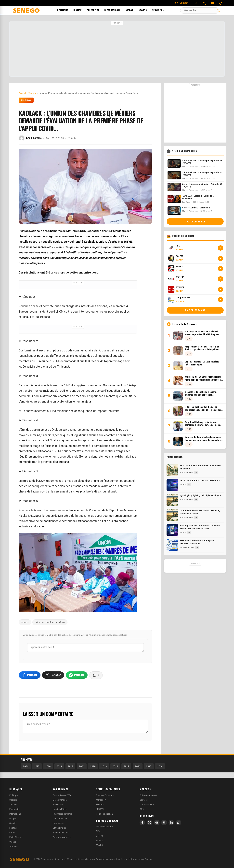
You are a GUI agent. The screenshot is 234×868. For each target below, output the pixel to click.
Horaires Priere (60, 809)
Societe (13, 800)
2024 (48, 766)
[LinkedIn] (171, 823)
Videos (13, 842)
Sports (147, 10)
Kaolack (25, 622)
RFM (98, 831)
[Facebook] (196, 3)
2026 (26, 766)
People (13, 818)
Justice (82, 10)
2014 (160, 766)
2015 (149, 766)
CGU (142, 809)
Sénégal (26, 100)
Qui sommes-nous (148, 795)
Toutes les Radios (105, 827)
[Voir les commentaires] (96, 675)
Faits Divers (15, 837)
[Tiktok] (221, 3)
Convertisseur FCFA (62, 795)
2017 (126, 766)
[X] (150, 823)
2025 (37, 766)
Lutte (12, 832)
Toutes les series (195, 221)
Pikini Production (104, 814)
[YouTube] (212, 3)
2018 (115, 766)
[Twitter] (204, 3)
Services (163, 10)
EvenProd (101, 804)
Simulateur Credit (61, 832)
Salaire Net (58, 804)
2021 (82, 766)
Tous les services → (62, 837)
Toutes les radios (195, 310)
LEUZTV (100, 809)
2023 (59, 766)
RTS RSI (100, 845)
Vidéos (134, 10)
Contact (143, 800)
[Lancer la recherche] (218, 10)
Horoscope (58, 823)
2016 (138, 766)
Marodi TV (101, 800)
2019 (104, 766)
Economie (14, 809)
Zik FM (99, 836)
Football (13, 828)
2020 (93, 766)
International (117, 10)
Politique (67, 10)
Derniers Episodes (105, 795)
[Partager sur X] (53, 675)
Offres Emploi (59, 828)
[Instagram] (164, 823)
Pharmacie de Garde (62, 814)
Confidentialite (147, 804)
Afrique (13, 846)
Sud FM (100, 841)
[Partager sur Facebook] (30, 675)
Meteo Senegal (60, 800)
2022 (70, 766)
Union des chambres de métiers (50, 622)
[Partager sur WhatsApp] (77, 675)
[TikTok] (179, 823)
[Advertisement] (117, 49)
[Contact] (182, 3)
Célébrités (97, 10)
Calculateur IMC (60, 818)
